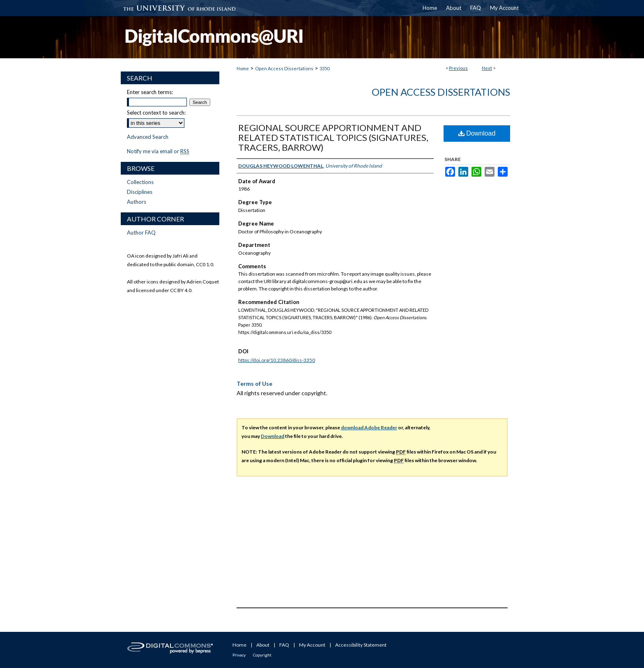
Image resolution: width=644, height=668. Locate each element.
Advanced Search (148, 137)
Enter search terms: (150, 92)
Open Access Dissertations (284, 68)
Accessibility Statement (361, 645)
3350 (324, 68)
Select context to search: (156, 113)
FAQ (284, 645)
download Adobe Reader (369, 427)
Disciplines (140, 192)
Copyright (262, 655)
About (263, 645)
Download (477, 133)
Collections (140, 182)
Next (487, 68)
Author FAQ (141, 233)
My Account (312, 645)
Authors (137, 202)
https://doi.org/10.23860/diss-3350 (277, 360)
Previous (458, 68)
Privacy (239, 655)
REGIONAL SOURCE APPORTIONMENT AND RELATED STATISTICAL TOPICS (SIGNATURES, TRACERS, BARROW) (333, 137)
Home (243, 68)
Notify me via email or (158, 151)
